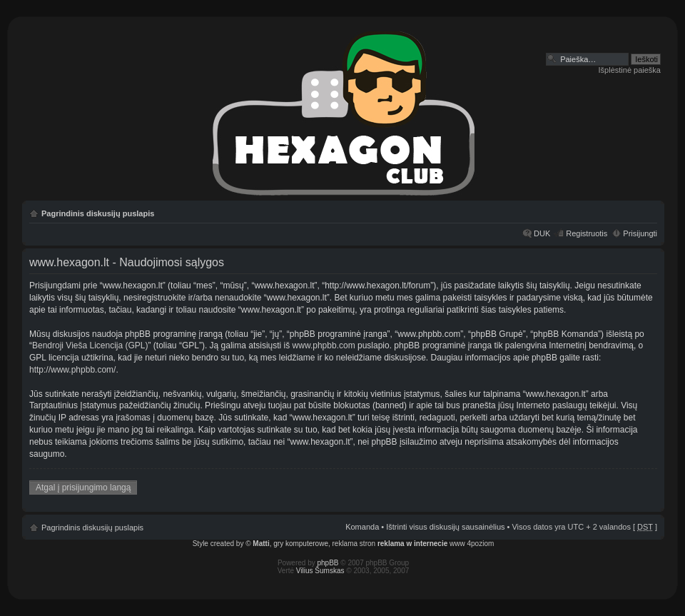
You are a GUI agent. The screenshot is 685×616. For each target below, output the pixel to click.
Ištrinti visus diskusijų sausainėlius (445, 527)
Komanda (362, 527)
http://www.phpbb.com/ (72, 370)
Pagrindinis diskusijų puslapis (98, 213)
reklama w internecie (412, 544)
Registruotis (587, 233)
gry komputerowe (301, 544)
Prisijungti (640, 233)
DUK (542, 233)
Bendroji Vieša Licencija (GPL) (90, 345)
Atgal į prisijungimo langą (83, 488)
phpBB (328, 563)
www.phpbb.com (324, 345)
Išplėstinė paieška (630, 70)
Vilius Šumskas (320, 571)
